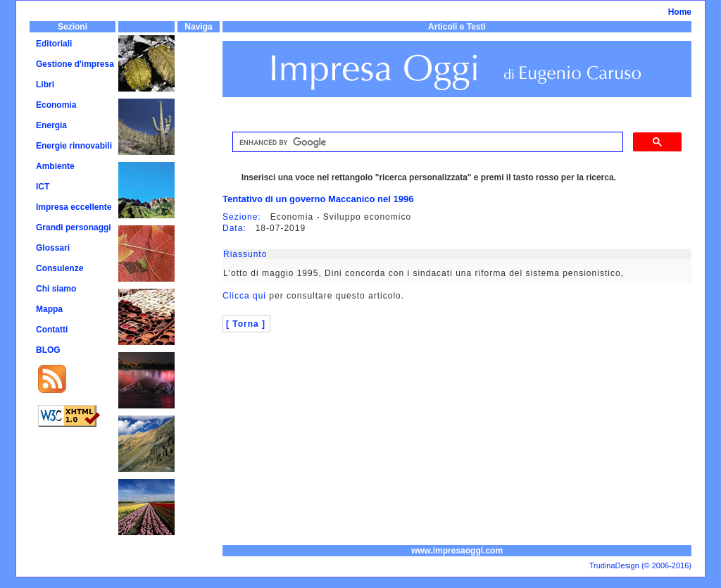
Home (680, 12)
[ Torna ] (246, 324)
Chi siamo (56, 289)
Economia (56, 105)
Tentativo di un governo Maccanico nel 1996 (318, 199)
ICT (43, 187)
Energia (51, 125)
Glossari (53, 248)
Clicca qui (244, 296)
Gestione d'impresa (75, 64)
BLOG (48, 350)
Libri (45, 85)
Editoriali (54, 44)
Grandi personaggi (74, 227)
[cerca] (426, 142)
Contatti (52, 330)
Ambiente (55, 166)
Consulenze (59, 268)
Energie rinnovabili (74, 146)
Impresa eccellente (74, 207)
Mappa (49, 309)
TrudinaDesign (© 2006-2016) (640, 565)
